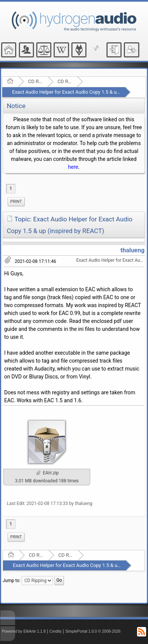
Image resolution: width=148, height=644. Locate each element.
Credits (56, 631)
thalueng (133, 250)
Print (16, 202)
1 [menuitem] (11, 188)
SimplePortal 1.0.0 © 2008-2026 (93, 631)
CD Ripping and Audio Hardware (35, 81)
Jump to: (12, 581)
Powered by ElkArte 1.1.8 (24, 631)
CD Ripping (65, 81)
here (73, 167)
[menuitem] (16, 202)
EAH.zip (48, 473)
